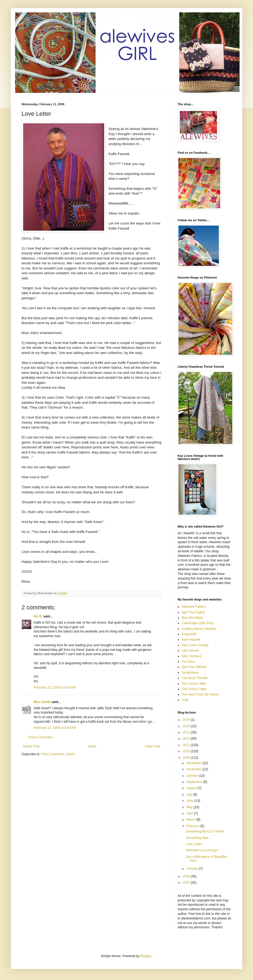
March (191, 820)
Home (92, 746)
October (193, 776)
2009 (187, 758)
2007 (187, 883)
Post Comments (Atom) (58, 754)
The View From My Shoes (200, 694)
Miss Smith (42, 702)
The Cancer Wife (194, 684)
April (190, 813)
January (193, 869)
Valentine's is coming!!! (202, 850)
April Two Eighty (193, 612)
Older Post (152, 746)
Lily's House (190, 651)
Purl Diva (188, 662)
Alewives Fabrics (194, 607)
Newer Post (31, 746)
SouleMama (190, 673)
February (193, 826)
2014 (187, 726)
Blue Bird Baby (192, 618)
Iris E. (38, 616)
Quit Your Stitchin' (194, 667)
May (190, 807)
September (195, 782)
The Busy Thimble (195, 678)
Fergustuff (189, 634)
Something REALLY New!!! (205, 831)
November (194, 769)
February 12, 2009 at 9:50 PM (55, 728)
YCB (185, 700)
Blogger (146, 956)
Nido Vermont (191, 656)
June (190, 801)
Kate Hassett (191, 640)
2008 (187, 876)
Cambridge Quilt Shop (198, 623)
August (192, 788)
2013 (187, 732)
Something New (197, 838)
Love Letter (194, 844)
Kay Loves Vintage (195, 645)
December (194, 763)
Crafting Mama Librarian (199, 629)
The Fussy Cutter (194, 689)
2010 (187, 751)
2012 (187, 739)
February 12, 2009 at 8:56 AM (55, 687)
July (190, 795)
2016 (187, 720)
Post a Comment (40, 737)
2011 (187, 745)
